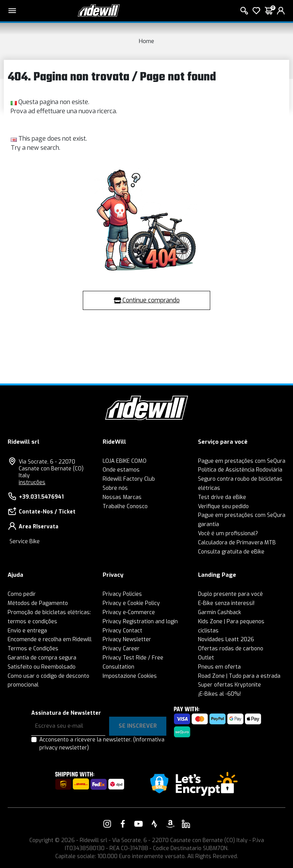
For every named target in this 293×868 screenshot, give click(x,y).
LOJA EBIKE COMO (125, 461)
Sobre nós (115, 488)
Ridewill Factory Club (129, 479)
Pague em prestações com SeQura (242, 461)
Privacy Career (121, 649)
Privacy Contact (122, 631)
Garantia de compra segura (42, 658)
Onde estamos (121, 470)
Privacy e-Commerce (129, 612)
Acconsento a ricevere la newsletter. (102, 744)
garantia (208, 524)
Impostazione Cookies (130, 676)
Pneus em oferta (219, 667)
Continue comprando (147, 300)
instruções (32, 482)
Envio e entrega (27, 631)
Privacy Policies (122, 594)
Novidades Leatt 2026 (226, 639)
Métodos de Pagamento (38, 603)
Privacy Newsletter (127, 639)
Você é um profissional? (228, 533)
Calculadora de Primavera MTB (237, 543)
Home (146, 41)
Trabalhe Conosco (125, 506)
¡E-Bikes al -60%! (219, 694)
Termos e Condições (33, 649)
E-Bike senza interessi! (226, 603)
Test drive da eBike (222, 497)
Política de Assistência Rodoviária (240, 470)
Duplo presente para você (230, 594)
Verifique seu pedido (223, 506)
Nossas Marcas (122, 497)
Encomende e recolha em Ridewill (50, 639)
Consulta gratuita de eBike (231, 552)
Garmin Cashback (220, 612)
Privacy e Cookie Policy (131, 603)
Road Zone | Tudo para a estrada (239, 676)
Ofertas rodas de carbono (231, 649)
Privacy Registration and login (140, 622)
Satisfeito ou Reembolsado (42, 667)
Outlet (206, 658)
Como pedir (22, 594)
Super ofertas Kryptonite (229, 685)
